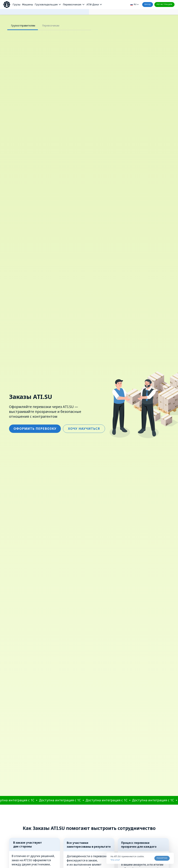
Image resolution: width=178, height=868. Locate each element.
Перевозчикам (51, 25)
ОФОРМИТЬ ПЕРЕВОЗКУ (35, 94)
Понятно (162, 858)
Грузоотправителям (23, 25)
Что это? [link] (115, 860)
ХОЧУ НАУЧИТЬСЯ (84, 94)
